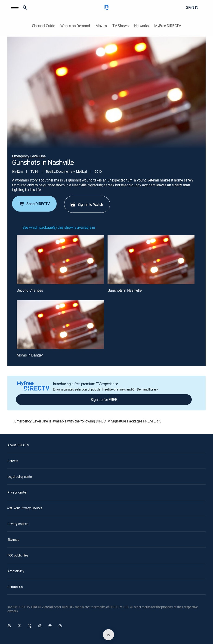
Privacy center (17, 492)
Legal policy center (20, 477)
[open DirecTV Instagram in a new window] (40, 626)
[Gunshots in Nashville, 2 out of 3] (151, 260)
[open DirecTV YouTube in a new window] (50, 626)
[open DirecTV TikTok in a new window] (60, 626)
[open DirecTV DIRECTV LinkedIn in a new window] (9, 626)
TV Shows (120, 26)
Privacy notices (18, 524)
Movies (101, 26)
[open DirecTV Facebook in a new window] (19, 626)
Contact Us (15, 587)
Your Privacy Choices (28, 508)
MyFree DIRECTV (168, 26)
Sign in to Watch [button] (87, 204)
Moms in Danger (30, 355)
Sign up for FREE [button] (104, 400)
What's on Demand (75, 26)
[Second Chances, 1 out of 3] (60, 260)
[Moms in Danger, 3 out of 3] (60, 325)
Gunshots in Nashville (125, 290)
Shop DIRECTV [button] (34, 204)
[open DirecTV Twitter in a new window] (30, 626)
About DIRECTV (18, 445)
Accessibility (16, 571)
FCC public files (18, 555)
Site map (13, 539)
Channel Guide (43, 26)
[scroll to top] (108, 635)
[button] (15, 7)
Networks (141, 26)
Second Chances (30, 290)
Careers (13, 461)
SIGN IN (192, 7)
